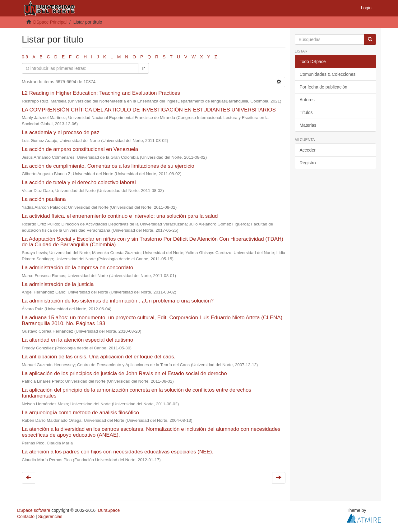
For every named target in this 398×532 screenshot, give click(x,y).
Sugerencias (50, 516)
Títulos (306, 112)
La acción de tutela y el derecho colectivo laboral (79, 182)
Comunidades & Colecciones (328, 74)
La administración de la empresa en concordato (77, 268)
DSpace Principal (50, 22)
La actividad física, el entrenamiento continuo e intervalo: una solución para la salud (120, 216)
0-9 (25, 57)
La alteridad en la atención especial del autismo (77, 340)
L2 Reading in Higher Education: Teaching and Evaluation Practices (101, 93)
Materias (308, 125)
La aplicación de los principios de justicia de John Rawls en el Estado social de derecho (124, 373)
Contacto (26, 516)
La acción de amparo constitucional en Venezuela (80, 149)
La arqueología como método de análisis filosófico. (81, 413)
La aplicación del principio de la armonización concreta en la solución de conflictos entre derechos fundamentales (137, 393)
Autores (307, 100)
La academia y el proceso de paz (61, 132)
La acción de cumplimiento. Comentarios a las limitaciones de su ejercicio (108, 166)
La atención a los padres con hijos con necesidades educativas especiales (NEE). (118, 452)
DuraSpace (109, 510)
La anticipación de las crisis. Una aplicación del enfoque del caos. (99, 357)
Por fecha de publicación (324, 87)
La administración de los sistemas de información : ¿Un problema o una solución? (118, 301)
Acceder (308, 150)
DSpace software (34, 510)
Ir (143, 68)
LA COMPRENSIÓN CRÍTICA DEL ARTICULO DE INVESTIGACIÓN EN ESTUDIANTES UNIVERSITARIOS (149, 110)
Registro (308, 163)
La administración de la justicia (58, 284)
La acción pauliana (44, 199)
